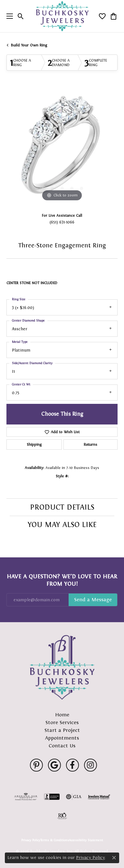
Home (62, 715)
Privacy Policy (31, 840)
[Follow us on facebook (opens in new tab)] (72, 765)
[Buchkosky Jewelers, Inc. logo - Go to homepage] (62, 16)
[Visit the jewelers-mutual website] (99, 797)
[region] (62, 147)
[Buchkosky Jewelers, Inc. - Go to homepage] (62, 667)
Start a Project (62, 730)
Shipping (34, 444)
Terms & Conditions (55, 840)
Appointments (62, 738)
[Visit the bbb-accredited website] (52, 797)
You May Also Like (62, 524)
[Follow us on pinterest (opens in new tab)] (36, 765)
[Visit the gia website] (74, 797)
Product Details (62, 507)
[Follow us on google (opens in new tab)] (54, 765)
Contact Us (62, 746)
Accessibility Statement (86, 840)
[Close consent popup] (114, 858)
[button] (21, 16)
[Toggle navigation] (8, 16)
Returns (91, 444)
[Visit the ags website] (26, 797)
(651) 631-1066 (62, 222)
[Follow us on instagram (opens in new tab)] (91, 765)
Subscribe (93, 600)
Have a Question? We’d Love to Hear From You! (62, 580)
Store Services (62, 722)
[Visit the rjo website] (62, 816)
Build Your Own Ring (29, 45)
